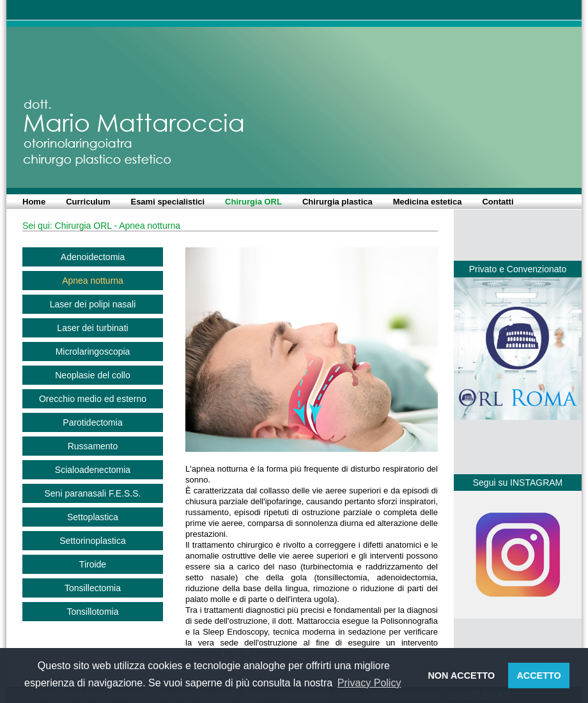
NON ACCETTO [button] (461, 676)
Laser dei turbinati (92, 328)
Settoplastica (93, 517)
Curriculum (88, 202)
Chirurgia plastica (337, 202)
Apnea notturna (93, 281)
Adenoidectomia (93, 257)
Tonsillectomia (93, 588)
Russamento (93, 446)
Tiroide (93, 564)
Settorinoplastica (93, 541)
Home (34, 202)
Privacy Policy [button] (369, 683)
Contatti (498, 202)
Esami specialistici (167, 202)
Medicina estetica (428, 202)
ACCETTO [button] (538, 676)
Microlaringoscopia (93, 351)
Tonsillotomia (93, 612)
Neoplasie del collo (93, 375)
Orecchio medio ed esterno (93, 399)
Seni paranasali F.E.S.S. (93, 493)
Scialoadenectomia (93, 470)
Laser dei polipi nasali (93, 304)
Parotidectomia (92, 422)
